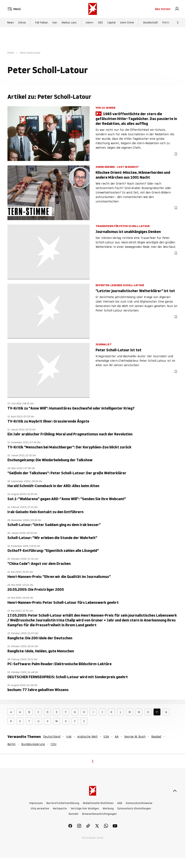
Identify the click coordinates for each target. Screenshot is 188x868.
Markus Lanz (69, 23)
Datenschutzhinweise (139, 803)
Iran (55, 23)
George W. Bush (135, 736)
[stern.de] (93, 9)
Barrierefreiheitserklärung (63, 803)
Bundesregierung (33, 744)
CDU (54, 744)
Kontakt (74, 814)
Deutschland (52, 736)
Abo (163, 9)
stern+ (90, 23)
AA (117, 736)
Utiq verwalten (40, 809)
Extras (22, 23)
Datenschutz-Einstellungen (134, 809)
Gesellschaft (150, 23)
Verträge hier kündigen (85, 809)
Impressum (36, 803)
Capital (111, 23)
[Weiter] (178, 23)
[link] (177, 9)
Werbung (108, 809)
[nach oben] (175, 791)
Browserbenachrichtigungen (99, 814)
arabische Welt (87, 736)
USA (106, 736)
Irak (69, 736)
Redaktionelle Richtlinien (98, 803)
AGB (120, 803)
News (10, 23)
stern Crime (127, 23)
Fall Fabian (41, 23)
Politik (166, 23)
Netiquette (60, 809)
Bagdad (156, 736)
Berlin (11, 744)
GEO (100, 23)
